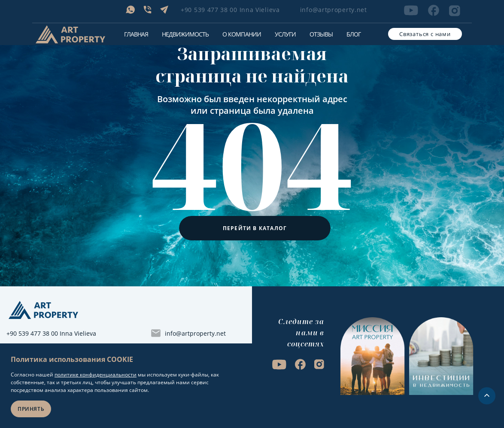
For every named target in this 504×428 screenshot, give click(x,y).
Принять (31, 409)
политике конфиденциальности (96, 375)
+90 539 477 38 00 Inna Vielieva (230, 10)
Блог (354, 34)
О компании (241, 34)
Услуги (285, 34)
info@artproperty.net (334, 10)
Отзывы (321, 34)
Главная (136, 34)
